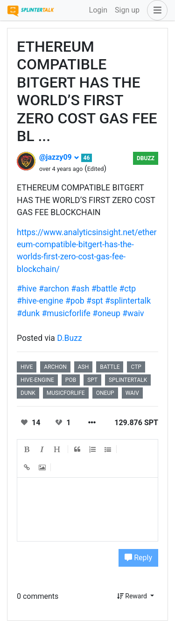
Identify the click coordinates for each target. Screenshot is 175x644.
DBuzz (146, 158)
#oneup (106, 313)
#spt (95, 301)
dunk (28, 393)
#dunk (28, 313)
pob (71, 380)
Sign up (127, 10)
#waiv (133, 313)
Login (98, 10)
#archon (54, 289)
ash (84, 367)
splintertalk (128, 380)
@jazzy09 (59, 157)
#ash (80, 289)
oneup (105, 393)
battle (110, 367)
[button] (155, 10)
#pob (75, 301)
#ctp (128, 289)
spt (92, 380)
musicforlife (66, 393)
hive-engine (37, 380)
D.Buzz (69, 338)
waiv (132, 393)
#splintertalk (128, 301)
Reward (133, 596)
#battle (104, 289)
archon (55, 367)
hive (27, 367)
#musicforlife (66, 313)
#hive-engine (40, 301)
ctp (136, 367)
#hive (27, 289)
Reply (138, 558)
